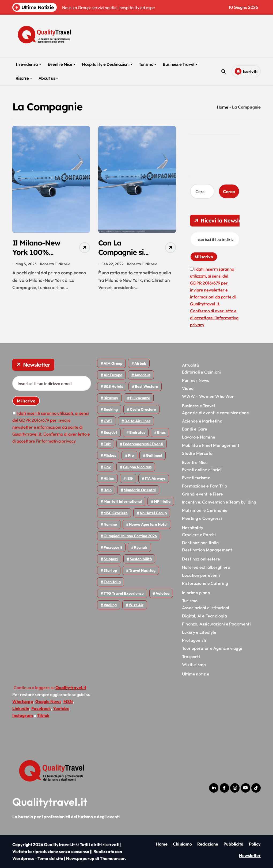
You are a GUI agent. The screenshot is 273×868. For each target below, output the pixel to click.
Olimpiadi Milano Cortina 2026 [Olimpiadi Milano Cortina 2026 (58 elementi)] (130, 536)
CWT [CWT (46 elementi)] (108, 421)
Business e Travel (180, 64)
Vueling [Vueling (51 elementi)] (110, 605)
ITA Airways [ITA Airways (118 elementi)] (155, 478)
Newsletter (250, 855)
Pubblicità (234, 844)
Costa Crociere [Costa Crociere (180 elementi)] (143, 409)
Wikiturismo (194, 665)
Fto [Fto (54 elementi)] (131, 455)
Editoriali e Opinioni (201, 372)
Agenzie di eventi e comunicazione (216, 413)
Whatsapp (23, 701)
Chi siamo (182, 844)
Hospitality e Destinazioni (107, 64)
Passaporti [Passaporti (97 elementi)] (113, 547)
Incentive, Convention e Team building (219, 502)
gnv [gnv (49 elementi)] (107, 467)
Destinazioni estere (201, 559)
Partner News (196, 380)
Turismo (148, 64)
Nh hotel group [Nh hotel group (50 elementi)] (153, 513)
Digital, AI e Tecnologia (204, 616)
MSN (68, 701)
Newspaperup (80, 858)
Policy (255, 844)
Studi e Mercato (197, 453)
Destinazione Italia (200, 543)
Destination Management (207, 550)
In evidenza (28, 64)
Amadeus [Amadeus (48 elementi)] (142, 375)
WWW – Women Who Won (208, 396)
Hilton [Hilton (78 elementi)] (109, 478)
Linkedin (21, 708)
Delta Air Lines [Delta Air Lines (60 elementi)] (137, 421)
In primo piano (196, 593)
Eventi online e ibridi (202, 470)
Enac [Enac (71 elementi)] (161, 432)
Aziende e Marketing (202, 421)
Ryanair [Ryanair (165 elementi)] (141, 547)
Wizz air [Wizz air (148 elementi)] (136, 605)
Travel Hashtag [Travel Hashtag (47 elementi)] (142, 570)
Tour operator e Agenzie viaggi (212, 648)
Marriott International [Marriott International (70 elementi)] (123, 501)
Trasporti (191, 656)
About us (48, 78)
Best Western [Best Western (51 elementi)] (147, 386)
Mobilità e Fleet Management (211, 445)
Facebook (41, 708)
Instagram (23, 715)
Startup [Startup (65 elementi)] (110, 570)
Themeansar (112, 858)
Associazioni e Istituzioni (206, 608)
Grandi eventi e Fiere (202, 494)
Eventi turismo (196, 478)
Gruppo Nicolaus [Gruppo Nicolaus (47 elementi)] (137, 467)
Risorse (24, 78)
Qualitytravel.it (50, 802)
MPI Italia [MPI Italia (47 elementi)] (162, 501)
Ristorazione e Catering (205, 583)
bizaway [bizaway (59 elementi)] (111, 398)
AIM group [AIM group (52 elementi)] (113, 363)
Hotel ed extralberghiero (206, 567)
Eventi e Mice (62, 64)
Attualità (191, 365)
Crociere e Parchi (199, 535)
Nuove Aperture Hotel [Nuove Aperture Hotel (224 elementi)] (148, 524)
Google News (48, 701)
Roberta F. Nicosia (55, 264)
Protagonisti (194, 640)
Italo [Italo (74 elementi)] (108, 490)
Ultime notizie (196, 674)
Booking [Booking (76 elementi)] (111, 409)
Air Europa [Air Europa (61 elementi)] (113, 375)
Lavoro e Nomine (199, 437)
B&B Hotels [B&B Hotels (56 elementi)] (113, 386)
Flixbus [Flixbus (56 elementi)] (110, 455)
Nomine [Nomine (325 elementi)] (110, 524)
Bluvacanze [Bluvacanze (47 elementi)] (140, 398)
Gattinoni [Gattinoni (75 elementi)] (154, 455)
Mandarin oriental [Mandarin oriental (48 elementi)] (140, 490)
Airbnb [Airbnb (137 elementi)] (140, 363)
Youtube (61, 708)
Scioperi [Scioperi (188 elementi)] (111, 559)
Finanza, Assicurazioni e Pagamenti (216, 624)
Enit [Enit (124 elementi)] (107, 444)
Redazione (208, 844)
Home (223, 107)
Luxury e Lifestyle (199, 632)
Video (188, 388)
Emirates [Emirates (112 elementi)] (137, 432)
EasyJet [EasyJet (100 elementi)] (110, 432)
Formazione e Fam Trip (204, 486)
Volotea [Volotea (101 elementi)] (163, 593)
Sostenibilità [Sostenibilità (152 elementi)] (141, 559)
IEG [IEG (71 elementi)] (130, 478)
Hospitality (193, 528)
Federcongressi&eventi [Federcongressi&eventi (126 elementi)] (143, 444)
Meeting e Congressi (202, 518)
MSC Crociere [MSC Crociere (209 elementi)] (116, 513)
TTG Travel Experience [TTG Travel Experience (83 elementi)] (124, 593)
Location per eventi (201, 575)
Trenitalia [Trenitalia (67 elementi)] (112, 582)
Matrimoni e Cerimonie (205, 510)
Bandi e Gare (195, 429)
